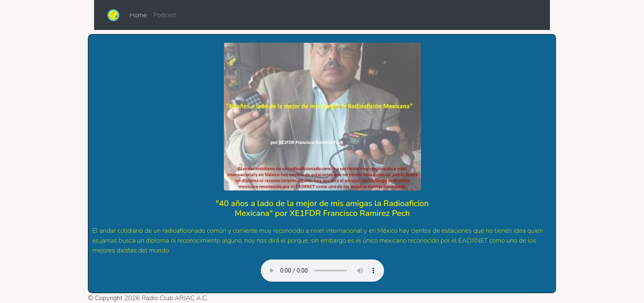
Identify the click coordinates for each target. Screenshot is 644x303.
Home (140, 15)
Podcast (164, 15)
